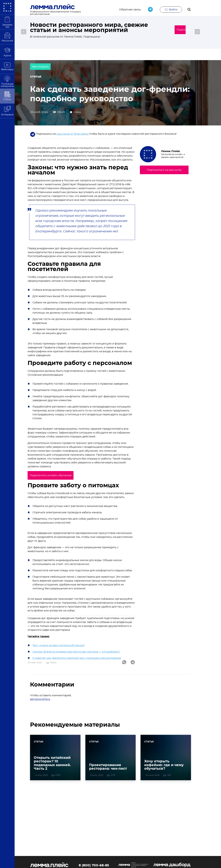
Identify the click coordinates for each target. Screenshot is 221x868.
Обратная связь (130, 10)
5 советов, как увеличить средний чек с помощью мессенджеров (77, 661)
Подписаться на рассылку (164, 174)
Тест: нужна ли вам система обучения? (59, 649)
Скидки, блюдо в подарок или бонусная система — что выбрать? (76, 655)
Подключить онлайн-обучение (55, 479)
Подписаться (176, 30)
